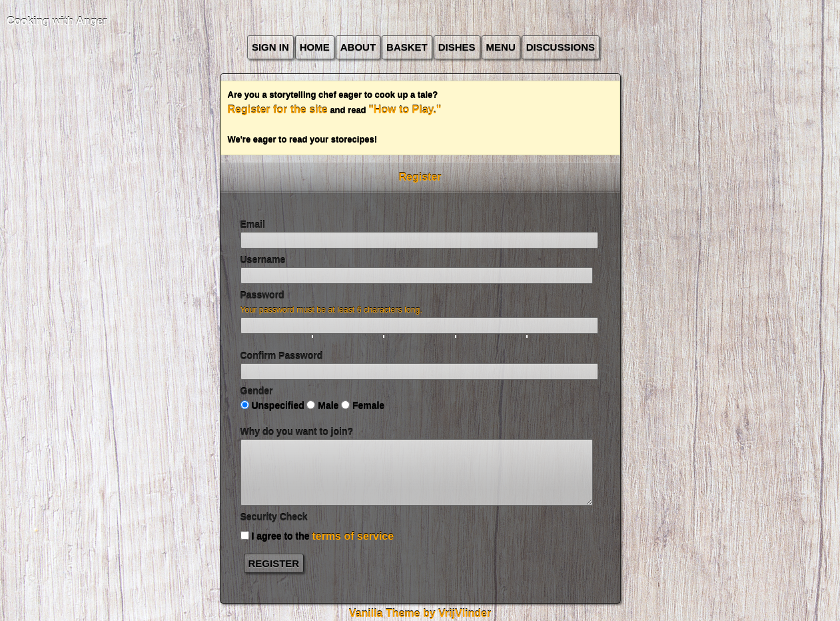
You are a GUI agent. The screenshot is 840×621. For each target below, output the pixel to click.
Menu (501, 47)
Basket (407, 47)
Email (253, 225)
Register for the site (278, 110)
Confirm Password (282, 356)
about (358, 47)
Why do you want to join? (297, 432)
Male (322, 406)
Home (315, 47)
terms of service (353, 536)
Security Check (274, 517)
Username (263, 260)
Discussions (561, 47)
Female (363, 406)
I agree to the (317, 536)
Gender (257, 391)
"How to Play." (405, 110)
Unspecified (272, 406)
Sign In (270, 47)
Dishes (457, 47)
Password (262, 295)
